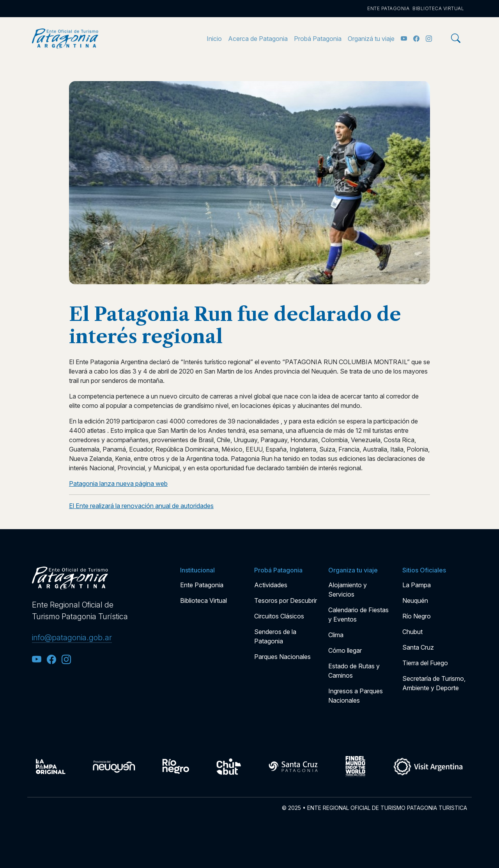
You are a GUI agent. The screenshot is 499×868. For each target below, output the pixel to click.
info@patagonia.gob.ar (72, 638)
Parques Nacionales (282, 657)
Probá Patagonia (318, 39)
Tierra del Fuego (425, 663)
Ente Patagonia (388, 8)
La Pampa (417, 585)
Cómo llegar (345, 650)
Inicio (214, 39)
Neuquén (415, 601)
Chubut (412, 632)
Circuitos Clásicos (279, 616)
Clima (336, 635)
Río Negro (417, 616)
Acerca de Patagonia (258, 39)
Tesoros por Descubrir (286, 601)
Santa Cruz (418, 647)
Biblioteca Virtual (438, 8)
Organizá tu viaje (371, 39)
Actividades (271, 585)
